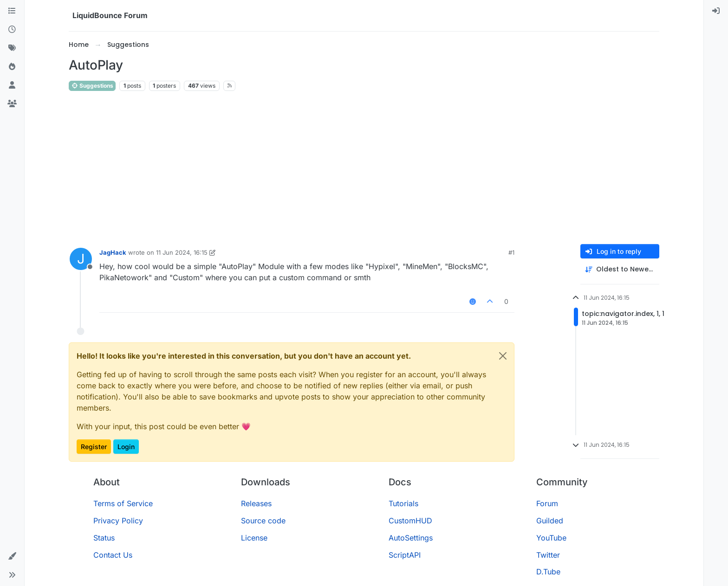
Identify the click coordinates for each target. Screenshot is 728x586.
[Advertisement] (364, 168)
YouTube (551, 538)
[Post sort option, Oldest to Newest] (620, 269)
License (254, 538)
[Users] (12, 85)
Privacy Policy (118, 521)
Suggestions (92, 86)
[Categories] (12, 11)
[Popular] (12, 67)
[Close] (503, 356)
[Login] (716, 11)
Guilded (550, 521)
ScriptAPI (405, 555)
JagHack (113, 252)
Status (104, 538)
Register (94, 447)
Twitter (548, 555)
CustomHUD (410, 521)
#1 (511, 252)
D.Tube (548, 572)
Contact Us (113, 555)
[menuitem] (716, 11)
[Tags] (12, 48)
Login (126, 447)
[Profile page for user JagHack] (81, 259)
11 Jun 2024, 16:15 (182, 252)
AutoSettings (411, 538)
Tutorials (403, 503)
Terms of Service (123, 503)
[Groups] (12, 104)
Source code (263, 521)
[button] (12, 556)
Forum (547, 503)
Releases (256, 503)
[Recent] (12, 30)
